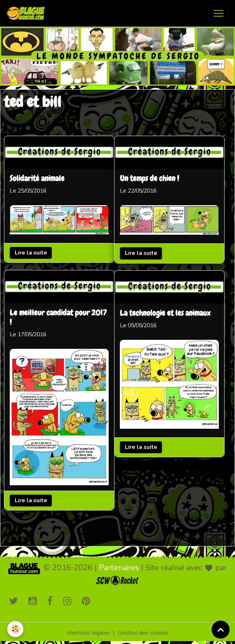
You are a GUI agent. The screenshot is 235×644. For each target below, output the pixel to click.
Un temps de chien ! (149, 179)
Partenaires (119, 568)
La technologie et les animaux (165, 314)
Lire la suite (31, 253)
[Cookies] (15, 629)
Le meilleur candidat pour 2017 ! (58, 318)
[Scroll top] (221, 630)
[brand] (27, 13)
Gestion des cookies (143, 633)
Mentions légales (88, 633)
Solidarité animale (37, 179)
